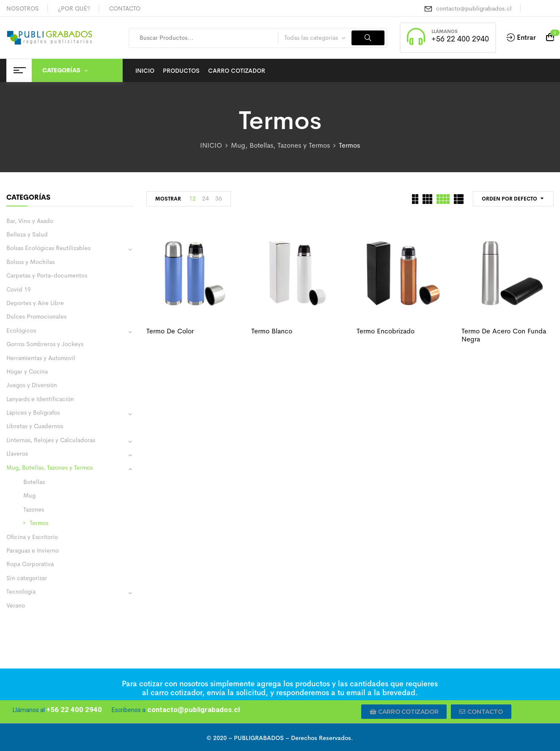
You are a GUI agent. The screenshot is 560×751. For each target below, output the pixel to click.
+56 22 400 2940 (460, 39)
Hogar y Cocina (27, 371)
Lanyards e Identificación (40, 399)
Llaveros (17, 454)
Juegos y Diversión (32, 385)
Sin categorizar (27, 578)
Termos (39, 523)
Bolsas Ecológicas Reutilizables (48, 248)
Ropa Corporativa (30, 564)
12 (192, 198)
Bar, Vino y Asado (30, 221)
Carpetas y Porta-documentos (47, 275)
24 (206, 198)
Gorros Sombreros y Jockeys (45, 344)
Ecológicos (21, 330)
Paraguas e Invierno (33, 550)
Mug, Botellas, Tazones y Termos (280, 145)
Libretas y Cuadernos (35, 426)
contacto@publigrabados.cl (474, 8)
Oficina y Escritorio (32, 537)
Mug (29, 495)
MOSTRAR (168, 199)
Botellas (34, 482)
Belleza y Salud (27, 234)
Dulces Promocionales (36, 316)
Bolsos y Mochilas (30, 262)
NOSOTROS (23, 8)
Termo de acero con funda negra (504, 335)
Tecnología (21, 591)
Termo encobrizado (386, 331)
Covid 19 (19, 289)
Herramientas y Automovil (41, 358)
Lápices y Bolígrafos (33, 413)
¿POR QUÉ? (74, 8)
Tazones (34, 509)
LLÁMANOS (445, 31)
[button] (404, 712)
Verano (16, 605)
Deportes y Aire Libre (35, 303)
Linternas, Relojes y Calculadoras (51, 440)
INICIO (211, 145)
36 (219, 198)
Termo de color (170, 331)
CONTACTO (125, 8)
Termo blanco (272, 331)
